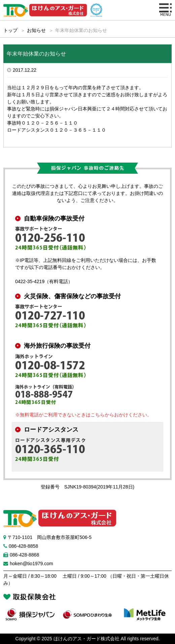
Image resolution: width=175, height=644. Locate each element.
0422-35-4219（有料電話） (44, 281)
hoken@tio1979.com (31, 564)
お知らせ (36, 30)
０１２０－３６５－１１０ (78, 130)
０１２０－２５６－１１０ (49, 123)
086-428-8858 (23, 546)
